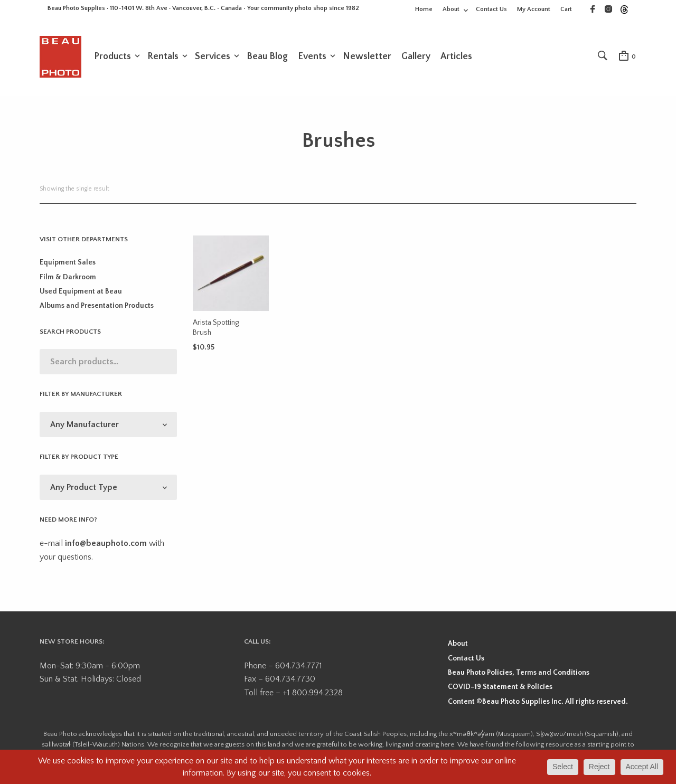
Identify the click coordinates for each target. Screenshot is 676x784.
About (451, 9)
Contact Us (491, 9)
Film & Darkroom (68, 277)
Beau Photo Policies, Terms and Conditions (519, 673)
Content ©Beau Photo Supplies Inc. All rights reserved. (538, 702)
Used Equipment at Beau (81, 291)
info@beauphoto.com (106, 543)
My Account (534, 9)
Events (312, 56)
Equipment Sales (68, 262)
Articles (456, 56)
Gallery (416, 56)
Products (112, 56)
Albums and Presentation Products (97, 306)
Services (213, 56)
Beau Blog (267, 56)
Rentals (163, 56)
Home (424, 9)
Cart (566, 9)
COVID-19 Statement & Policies (500, 687)
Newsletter (367, 56)
